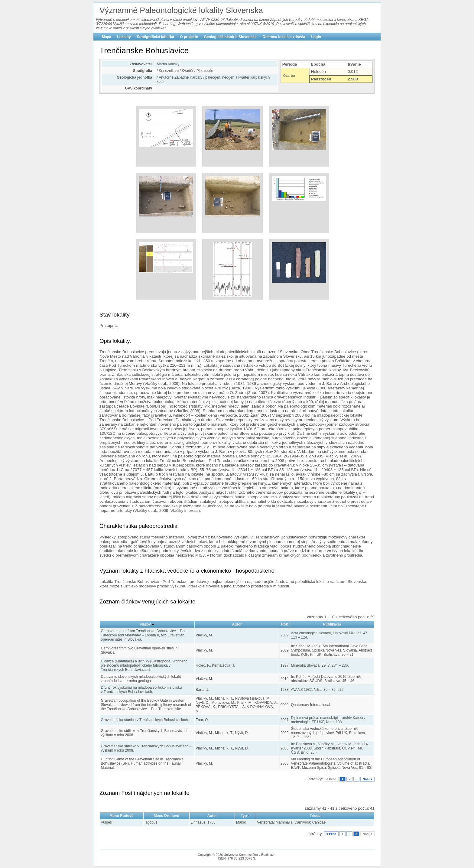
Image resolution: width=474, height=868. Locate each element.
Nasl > (367, 779)
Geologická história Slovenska (230, 37)
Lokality (124, 37)
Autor (237, 624)
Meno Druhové (166, 816)
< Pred (331, 779)
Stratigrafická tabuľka (155, 37)
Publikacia (332, 624)
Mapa (107, 37)
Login (316, 37)
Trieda (315, 816)
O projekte (189, 37)
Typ (244, 816)
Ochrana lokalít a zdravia (284, 37)
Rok (285, 624)
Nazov (146, 624)
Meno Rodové (122, 816)
